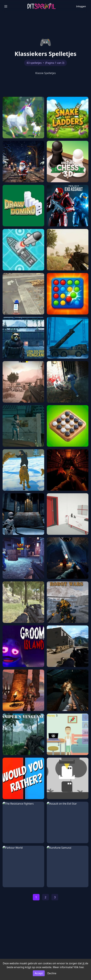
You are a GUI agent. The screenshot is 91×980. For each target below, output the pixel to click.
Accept (39, 973)
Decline (52, 973)
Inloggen (81, 6)
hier (81, 967)
